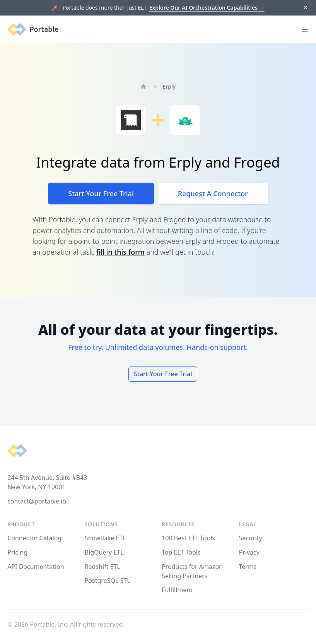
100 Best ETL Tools (188, 538)
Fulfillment (177, 590)
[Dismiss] (305, 8)
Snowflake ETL (105, 538)
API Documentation (36, 567)
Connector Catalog (34, 538)
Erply (169, 86)
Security (251, 538)
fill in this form (120, 252)
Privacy (249, 552)
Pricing (17, 552)
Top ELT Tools (181, 552)
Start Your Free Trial (101, 194)
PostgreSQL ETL (108, 581)
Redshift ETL (102, 567)
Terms (248, 567)
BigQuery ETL (104, 552)
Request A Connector (213, 194)
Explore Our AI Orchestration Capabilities (207, 8)
